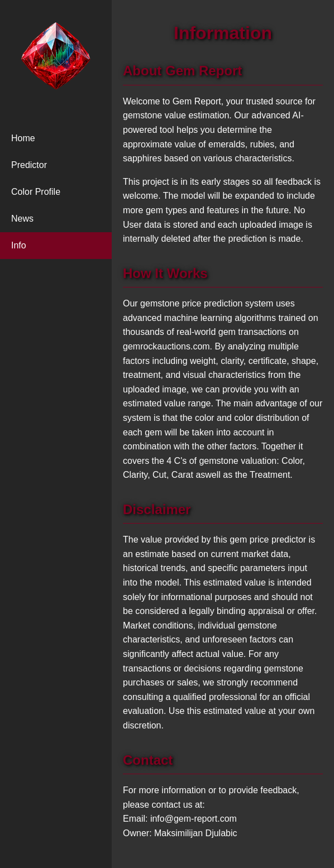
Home (23, 138)
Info (19, 245)
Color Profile (36, 192)
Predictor (29, 165)
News (22, 219)
